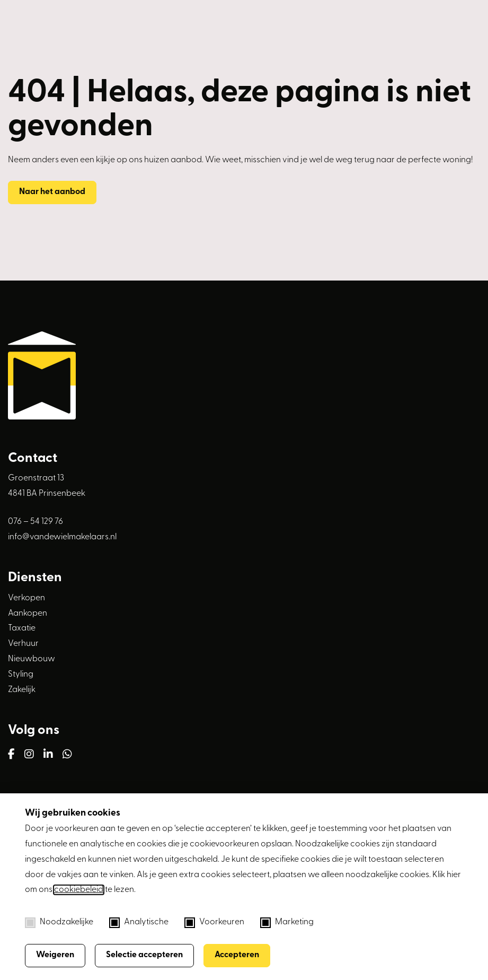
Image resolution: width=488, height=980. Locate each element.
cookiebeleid (79, 890)
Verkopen (26, 598)
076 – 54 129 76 (36, 522)
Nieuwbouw (32, 659)
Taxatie (22, 628)
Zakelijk (22, 690)
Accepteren (237, 955)
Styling (21, 675)
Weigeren (55, 955)
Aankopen (28, 614)
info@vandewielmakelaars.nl (62, 537)
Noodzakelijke (59, 923)
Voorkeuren (214, 923)
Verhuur (23, 644)
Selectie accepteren (144, 955)
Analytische (139, 923)
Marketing (287, 923)
